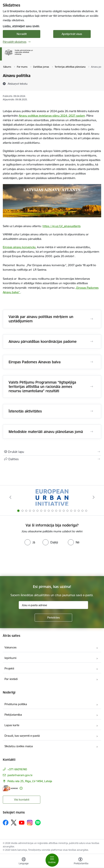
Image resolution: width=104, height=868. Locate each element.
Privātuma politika (16, 704)
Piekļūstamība (13, 715)
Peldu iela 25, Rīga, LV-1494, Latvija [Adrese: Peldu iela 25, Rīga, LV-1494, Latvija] (30, 781)
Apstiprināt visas (72, 34)
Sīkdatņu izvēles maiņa (19, 746)
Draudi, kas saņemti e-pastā (22, 736)
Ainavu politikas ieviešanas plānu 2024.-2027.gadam (52, 116)
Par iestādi (11, 679)
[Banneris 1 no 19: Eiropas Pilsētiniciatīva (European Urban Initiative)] (52, 497)
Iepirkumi (10, 658)
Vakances (10, 647)
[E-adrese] (10, 788)
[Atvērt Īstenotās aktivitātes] (92, 411)
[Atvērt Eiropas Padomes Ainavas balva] (92, 362)
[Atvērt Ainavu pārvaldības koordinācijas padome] (92, 341)
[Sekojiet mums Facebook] (6, 823)
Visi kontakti (22, 800)
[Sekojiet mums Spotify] (38, 823)
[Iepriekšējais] (10, 497)
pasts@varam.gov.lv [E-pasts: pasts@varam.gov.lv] (20, 775)
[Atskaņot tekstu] (18, 84)
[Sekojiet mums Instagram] (30, 823)
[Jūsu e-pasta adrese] (53, 605)
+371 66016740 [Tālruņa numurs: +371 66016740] (17, 769)
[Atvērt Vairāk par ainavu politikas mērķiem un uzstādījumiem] (92, 319)
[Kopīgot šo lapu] (52, 459)
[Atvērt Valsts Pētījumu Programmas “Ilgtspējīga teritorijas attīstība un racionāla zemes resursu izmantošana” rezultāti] (92, 387)
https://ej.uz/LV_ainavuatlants (62, 226)
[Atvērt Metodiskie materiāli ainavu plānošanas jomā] (92, 432)
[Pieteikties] (53, 618)
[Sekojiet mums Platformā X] (14, 823)
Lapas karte (12, 725)
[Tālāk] (94, 497)
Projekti (9, 668)
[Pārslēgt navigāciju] (52, 860)
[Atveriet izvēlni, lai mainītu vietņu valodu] (24, 861)
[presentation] (31, 561)
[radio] (30, 542)
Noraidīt (22, 34)
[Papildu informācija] (21, 788)
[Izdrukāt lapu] (52, 452)
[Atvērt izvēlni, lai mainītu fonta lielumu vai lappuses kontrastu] (80, 861)
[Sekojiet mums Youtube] (22, 822)
